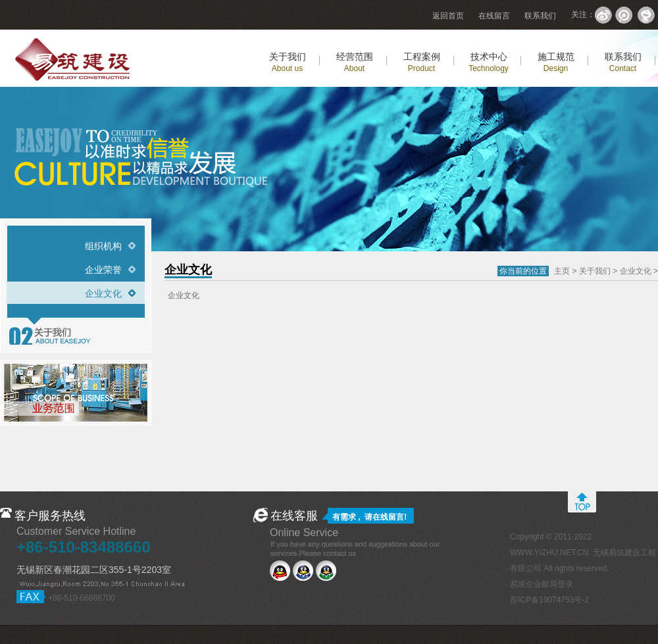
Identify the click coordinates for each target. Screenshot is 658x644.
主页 (562, 271)
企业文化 (103, 293)
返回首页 (448, 16)
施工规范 (556, 62)
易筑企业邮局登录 (542, 584)
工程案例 (422, 62)
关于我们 (288, 62)
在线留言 (494, 16)
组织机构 (103, 246)
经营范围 (355, 62)
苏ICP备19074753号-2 (549, 600)
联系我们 (540, 16)
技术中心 (489, 62)
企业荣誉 (103, 270)
